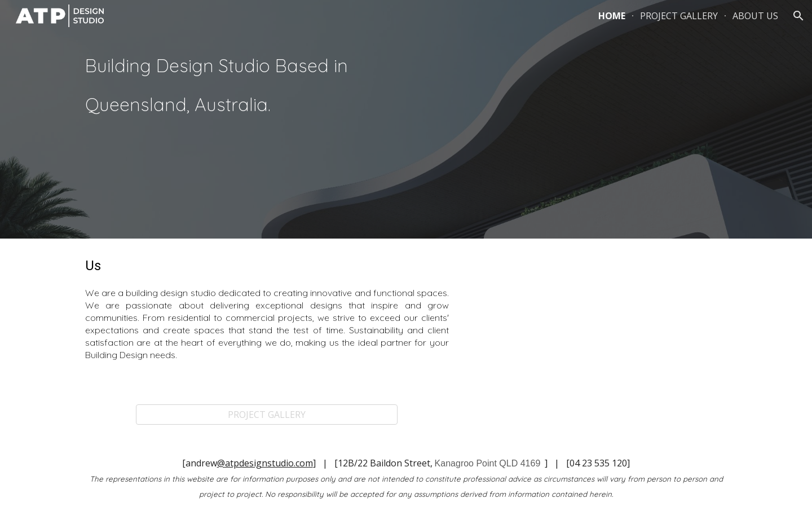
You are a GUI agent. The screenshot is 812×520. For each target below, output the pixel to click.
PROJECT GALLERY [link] (679, 16)
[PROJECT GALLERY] (267, 415)
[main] (239, 87)
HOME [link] (612, 16)
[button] (798, 16)
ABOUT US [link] (755, 16)
